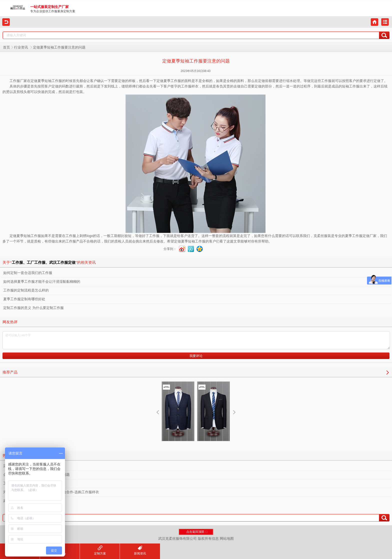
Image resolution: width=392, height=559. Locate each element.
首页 (6, 47)
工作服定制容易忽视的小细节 (26, 483)
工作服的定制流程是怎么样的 (26, 290)
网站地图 (227, 539)
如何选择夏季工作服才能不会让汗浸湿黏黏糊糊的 (42, 282)
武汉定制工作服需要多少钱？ (26, 501)
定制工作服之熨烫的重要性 (24, 466)
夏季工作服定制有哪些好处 (24, 299)
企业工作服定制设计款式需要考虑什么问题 (36, 475)
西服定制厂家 (178, 414)
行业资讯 (21, 47)
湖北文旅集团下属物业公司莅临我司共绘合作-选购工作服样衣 (51, 492)
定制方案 (100, 550)
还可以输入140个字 (196, 340)
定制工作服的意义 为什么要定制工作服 (33, 308)
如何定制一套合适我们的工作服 (28, 273)
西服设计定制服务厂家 (213, 419)
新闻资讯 (140, 550)
